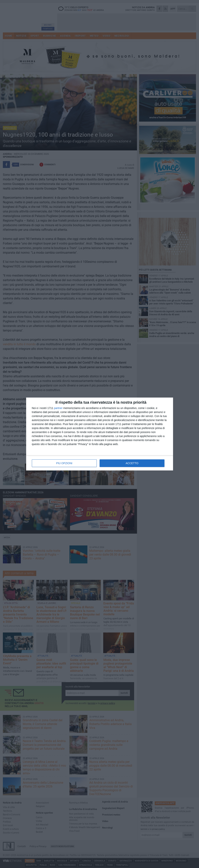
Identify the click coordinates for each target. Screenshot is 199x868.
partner (58, 408)
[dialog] (100, 434)
